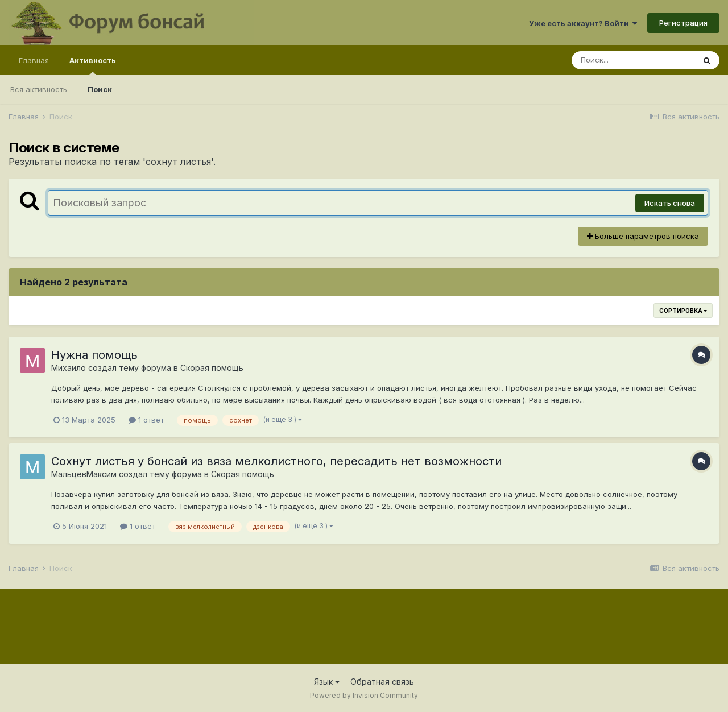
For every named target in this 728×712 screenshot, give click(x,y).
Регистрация (683, 23)
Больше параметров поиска (643, 236)
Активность (93, 65)
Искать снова (670, 203)
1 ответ (146, 420)
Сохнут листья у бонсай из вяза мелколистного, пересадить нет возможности (276, 461)
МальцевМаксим (84, 474)
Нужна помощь (94, 355)
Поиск (100, 89)
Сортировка (683, 311)
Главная (34, 60)
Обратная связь (382, 682)
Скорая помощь (212, 368)
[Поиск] (633, 60)
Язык (327, 682)
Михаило (69, 368)
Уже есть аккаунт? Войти (583, 23)
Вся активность (39, 89)
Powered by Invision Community (364, 695)
